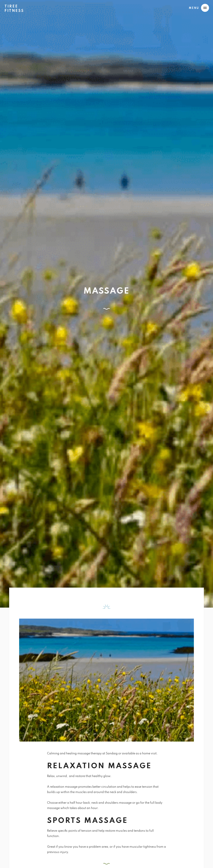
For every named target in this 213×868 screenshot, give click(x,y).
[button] (198, 8)
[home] (14, 7)
